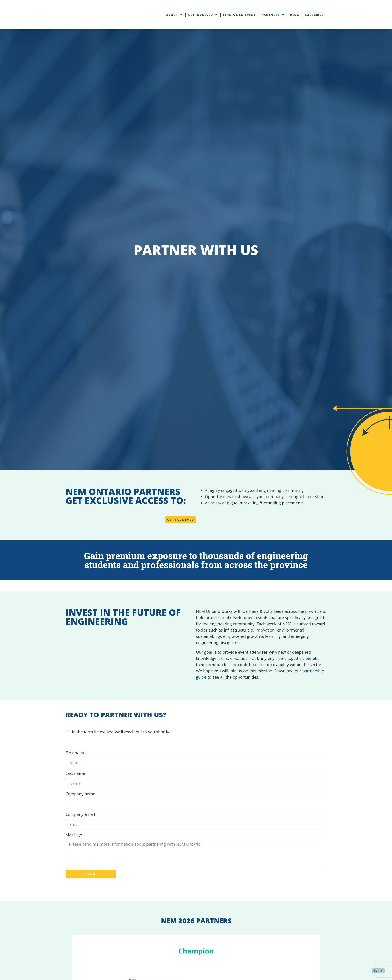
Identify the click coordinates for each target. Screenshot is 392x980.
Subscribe (314, 15)
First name (75, 753)
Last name (75, 773)
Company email (80, 814)
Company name (80, 794)
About (174, 15)
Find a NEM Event (240, 15)
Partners (273, 15)
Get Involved (203, 15)
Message (74, 835)
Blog (294, 15)
